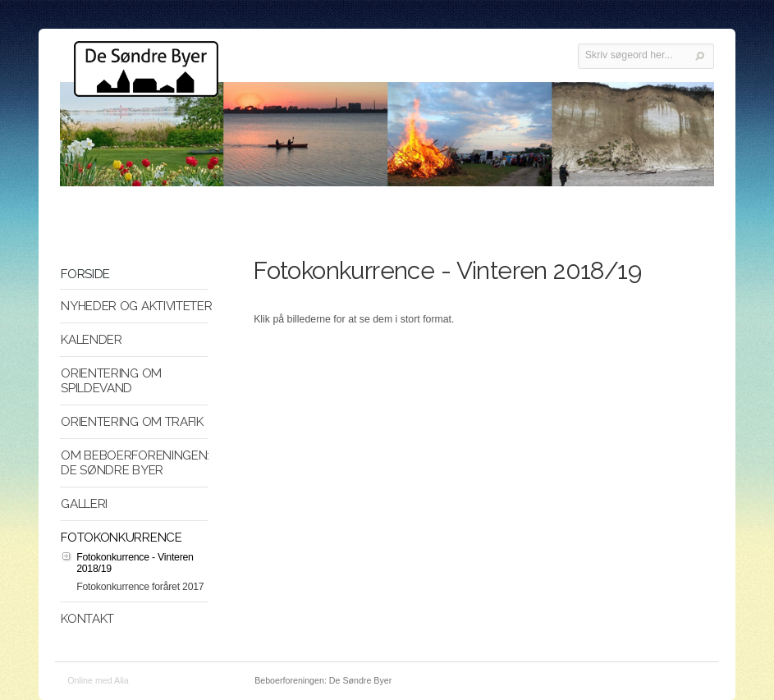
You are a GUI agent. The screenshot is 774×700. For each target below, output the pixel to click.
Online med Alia (98, 680)
